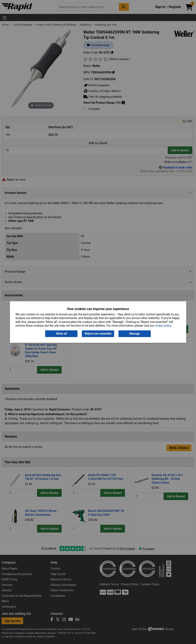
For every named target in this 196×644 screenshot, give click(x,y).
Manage (135, 334)
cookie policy (163, 326)
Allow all (61, 334)
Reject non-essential (98, 334)
